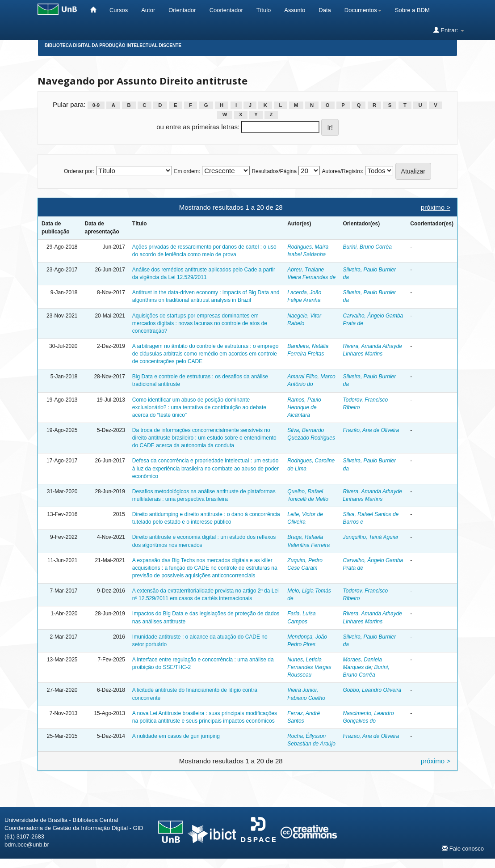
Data (325, 10)
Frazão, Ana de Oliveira (371, 430)
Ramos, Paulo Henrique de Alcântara (304, 407)
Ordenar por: (79, 171)
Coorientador (226, 10)
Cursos (119, 10)
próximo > (436, 207)
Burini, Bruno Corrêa (367, 247)
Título (264, 10)
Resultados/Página (274, 171)
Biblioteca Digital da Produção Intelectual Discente (113, 45)
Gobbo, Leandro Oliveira (372, 690)
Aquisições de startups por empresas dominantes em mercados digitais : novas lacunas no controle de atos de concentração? (200, 323)
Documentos (363, 10)
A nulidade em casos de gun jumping (176, 736)
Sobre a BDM (412, 10)
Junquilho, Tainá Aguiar (371, 537)
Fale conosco (463, 848)
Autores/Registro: (342, 171)
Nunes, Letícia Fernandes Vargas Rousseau (309, 667)
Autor (148, 10)
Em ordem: (187, 171)
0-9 (96, 105)
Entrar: (449, 30)
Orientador (182, 10)
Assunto (295, 10)
